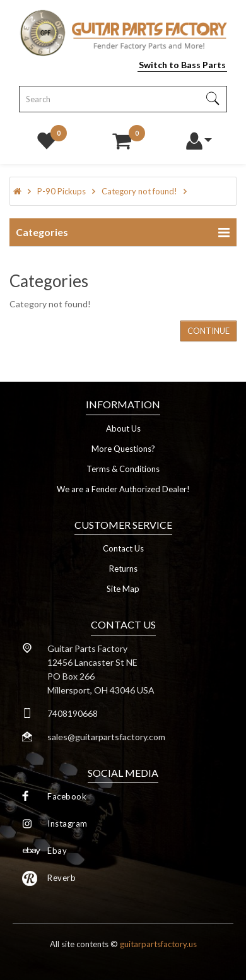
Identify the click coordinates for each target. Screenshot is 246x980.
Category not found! (139, 191)
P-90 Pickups (61, 191)
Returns (123, 569)
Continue (208, 331)
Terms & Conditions (123, 469)
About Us (123, 428)
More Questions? (123, 449)
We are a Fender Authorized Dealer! (123, 489)
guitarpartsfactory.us (158, 944)
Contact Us (123, 548)
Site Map (123, 589)
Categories (42, 232)
